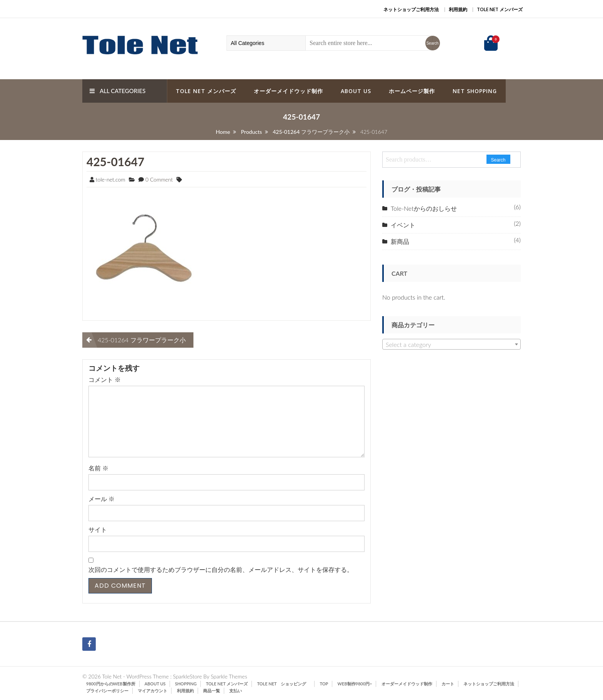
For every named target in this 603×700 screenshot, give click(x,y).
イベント (403, 225)
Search (498, 160)
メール (102, 499)
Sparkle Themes (229, 676)
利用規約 (458, 9)
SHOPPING (186, 684)
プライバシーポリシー (107, 691)
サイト (98, 529)
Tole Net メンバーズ (500, 9)
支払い (236, 691)
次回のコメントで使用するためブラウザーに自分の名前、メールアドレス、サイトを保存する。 (221, 569)
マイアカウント (152, 691)
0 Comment (159, 179)
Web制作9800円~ (355, 684)
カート (448, 684)
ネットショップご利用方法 (411, 9)
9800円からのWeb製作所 (111, 684)
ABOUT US (356, 91)
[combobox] (451, 344)
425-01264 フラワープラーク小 (142, 340)
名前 (98, 468)
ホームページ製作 (412, 91)
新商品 (400, 241)
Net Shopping (475, 91)
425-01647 (115, 162)
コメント (105, 379)
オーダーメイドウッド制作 (288, 91)
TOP (324, 684)
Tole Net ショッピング (284, 684)
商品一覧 (212, 691)
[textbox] (451, 345)
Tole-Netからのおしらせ (424, 208)
